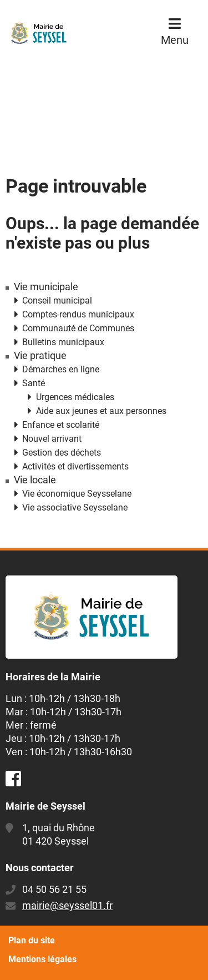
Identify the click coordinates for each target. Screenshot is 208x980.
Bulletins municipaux (63, 342)
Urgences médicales (75, 397)
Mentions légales (42, 959)
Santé (34, 383)
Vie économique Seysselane (77, 494)
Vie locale (35, 480)
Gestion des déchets (62, 453)
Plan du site (32, 940)
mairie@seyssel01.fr (67, 905)
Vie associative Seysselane (75, 507)
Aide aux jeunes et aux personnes (101, 411)
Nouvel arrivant (52, 439)
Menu (175, 40)
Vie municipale (46, 287)
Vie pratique (40, 356)
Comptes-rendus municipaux (78, 314)
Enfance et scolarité (61, 425)
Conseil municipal (57, 300)
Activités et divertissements (75, 466)
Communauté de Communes (78, 328)
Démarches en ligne (61, 369)
